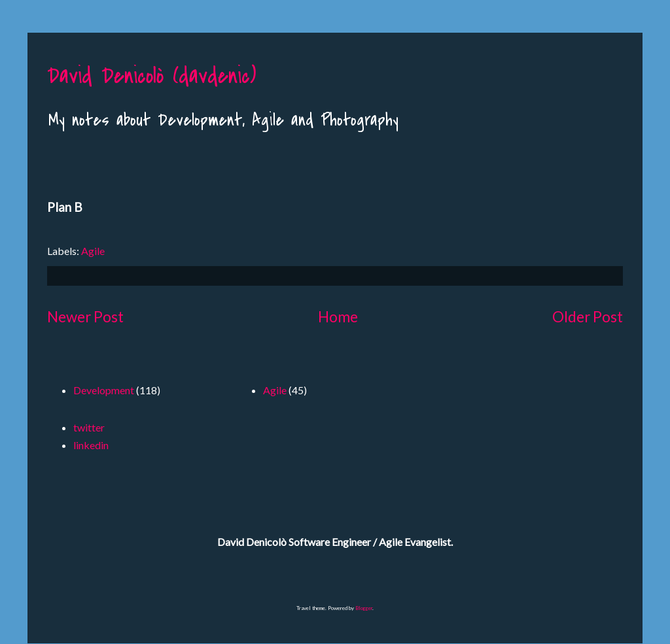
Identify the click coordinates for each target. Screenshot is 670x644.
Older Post (588, 317)
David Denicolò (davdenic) (151, 76)
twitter (89, 427)
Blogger (364, 608)
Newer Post (85, 317)
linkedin (91, 445)
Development (104, 390)
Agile (93, 251)
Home (338, 317)
